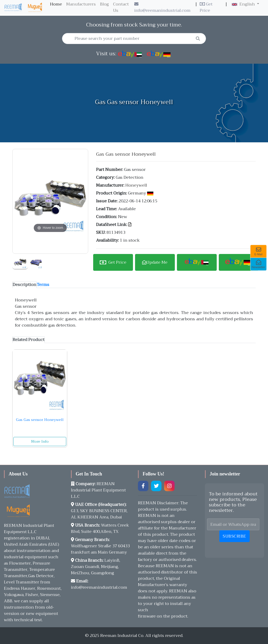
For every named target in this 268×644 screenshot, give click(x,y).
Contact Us (121, 7)
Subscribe (234, 536)
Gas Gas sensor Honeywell (40, 420)
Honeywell (136, 185)
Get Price (206, 7)
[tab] (24, 285)
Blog (104, 4)
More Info (40, 441)
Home (57, 4)
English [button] (244, 4)
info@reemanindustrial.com (162, 8)
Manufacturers (81, 4)
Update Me (155, 262)
